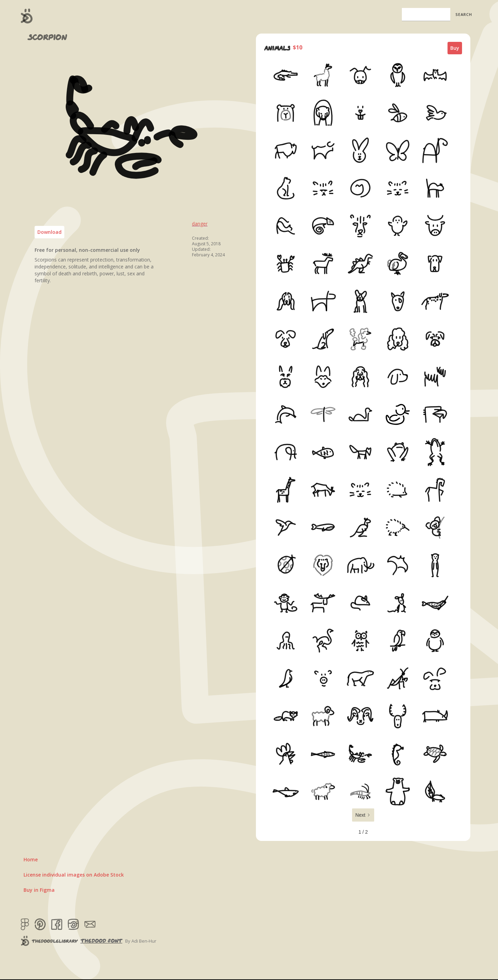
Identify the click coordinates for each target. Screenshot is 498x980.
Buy (455, 48)
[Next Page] (363, 815)
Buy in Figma (39, 890)
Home (31, 859)
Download (49, 232)
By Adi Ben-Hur (141, 941)
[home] (27, 16)
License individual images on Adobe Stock (74, 875)
